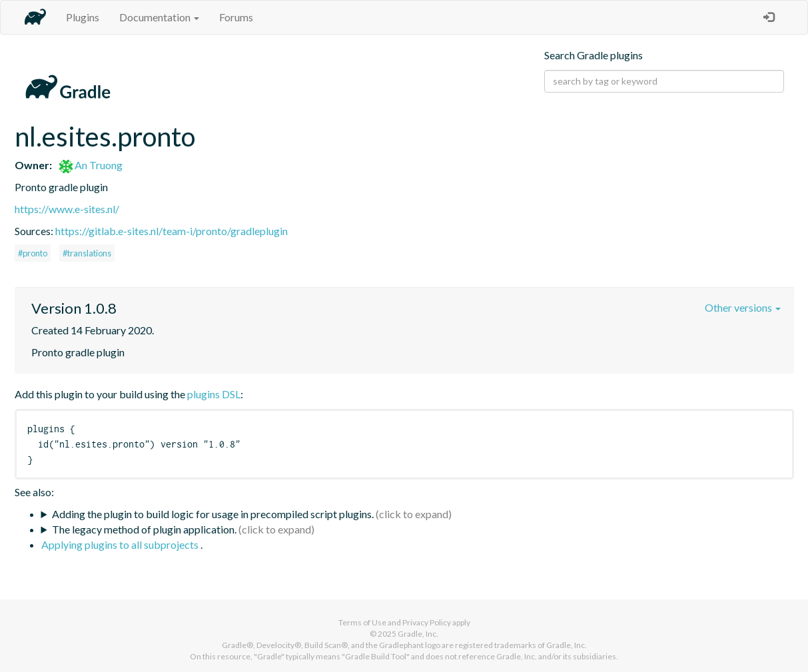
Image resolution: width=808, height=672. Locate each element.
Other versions (743, 307)
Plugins (83, 17)
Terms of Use (362, 622)
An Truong (91, 165)
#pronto (33, 253)
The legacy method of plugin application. (144, 529)
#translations (87, 253)
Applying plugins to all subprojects (121, 544)
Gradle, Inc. (418, 634)
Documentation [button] (159, 17)
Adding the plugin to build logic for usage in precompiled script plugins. (213, 514)
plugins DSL (214, 394)
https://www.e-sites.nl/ (67, 209)
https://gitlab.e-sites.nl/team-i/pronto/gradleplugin (172, 231)
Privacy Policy (427, 622)
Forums (236, 17)
